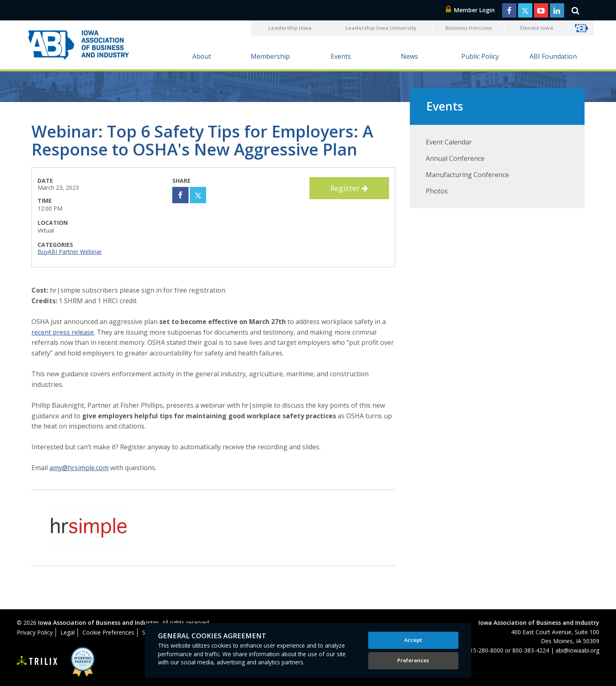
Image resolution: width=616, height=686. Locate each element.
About (202, 56)
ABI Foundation (553, 56)
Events (341, 56)
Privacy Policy (35, 632)
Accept (413, 640)
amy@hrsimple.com (79, 468)
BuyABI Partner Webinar (70, 252)
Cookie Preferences (108, 632)
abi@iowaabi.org (577, 650)
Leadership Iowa (290, 28)
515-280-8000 (485, 650)
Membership (270, 56)
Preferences (413, 660)
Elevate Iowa (537, 28)
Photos (437, 191)
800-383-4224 (531, 650)
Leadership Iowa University (381, 28)
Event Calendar (449, 142)
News (409, 56)
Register (349, 188)
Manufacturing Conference (467, 175)
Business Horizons (469, 28)
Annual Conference (455, 158)
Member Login (470, 10)
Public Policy (480, 56)
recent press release (63, 332)
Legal (68, 632)
